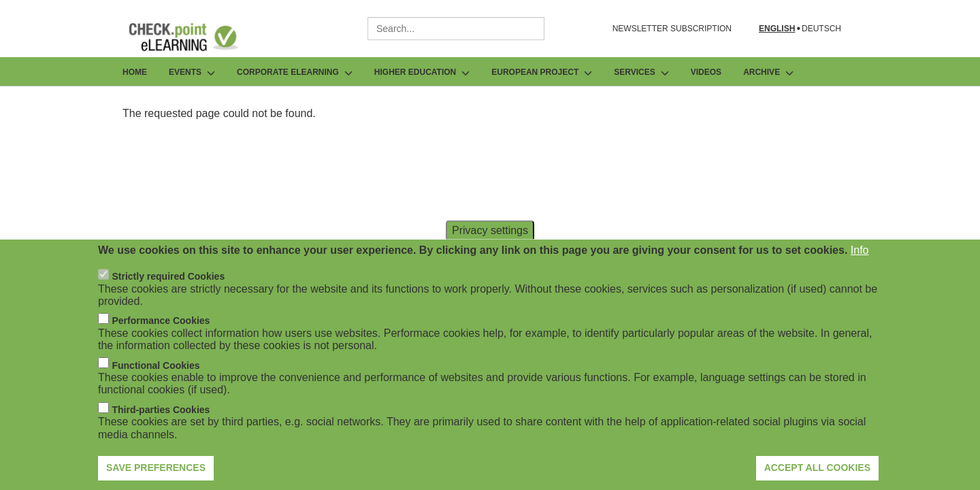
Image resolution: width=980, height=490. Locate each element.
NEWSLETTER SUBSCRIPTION (672, 29)
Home (135, 72)
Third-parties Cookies (161, 429)
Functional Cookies (156, 385)
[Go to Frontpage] (193, 37)
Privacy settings (490, 250)
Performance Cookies (161, 341)
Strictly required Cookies (168, 296)
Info (860, 270)
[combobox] (456, 29)
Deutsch (821, 29)
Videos (706, 72)
